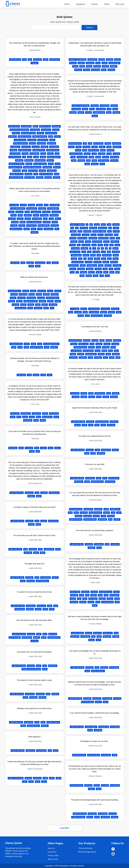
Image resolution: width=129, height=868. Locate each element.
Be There (84, 228)
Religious (88, 516)
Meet (93, 255)
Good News (97, 242)
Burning (28, 778)
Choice (58, 291)
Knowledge (34, 154)
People (116, 637)
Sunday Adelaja (77, 633)
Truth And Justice (16, 177)
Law (57, 154)
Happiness (30, 751)
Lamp (43, 154)
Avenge (31, 205)
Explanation (103, 238)
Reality (84, 397)
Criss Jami (14, 205)
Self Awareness (54, 637)
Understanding (107, 602)
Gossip (57, 137)
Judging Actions (25, 150)
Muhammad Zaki (79, 755)
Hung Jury (41, 143)
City (109, 231)
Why (112, 272)
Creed (11, 212)
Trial (36, 174)
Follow (94, 595)
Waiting (84, 272)
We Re (91, 272)
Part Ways (93, 599)
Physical (76, 397)
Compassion (32, 209)
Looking (116, 154)
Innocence (26, 147)
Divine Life (41, 606)
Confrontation (94, 309)
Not (80, 259)
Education (40, 694)
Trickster (98, 358)
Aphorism (42, 291)
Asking (108, 143)
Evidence (13, 137)
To (77, 272)
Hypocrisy (54, 215)
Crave (39, 294)
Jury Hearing (15, 154)
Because (93, 228)
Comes (116, 231)
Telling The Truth (17, 174)
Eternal (73, 238)
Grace (14, 215)
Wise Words (110, 482)
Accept (26, 291)
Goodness (56, 212)
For (118, 238)
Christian (29, 521)
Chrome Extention (85, 848)
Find (24, 60)
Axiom (50, 291)
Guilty (52, 140)
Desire (13, 298)
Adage (33, 291)
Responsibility (44, 226)
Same (83, 265)
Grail (40, 344)
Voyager (34, 63)
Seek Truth (33, 171)
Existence (29, 493)
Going (88, 242)
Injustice (12, 219)
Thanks (98, 269)
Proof (57, 164)
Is (106, 248)
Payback (47, 222)
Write (96, 276)
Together (83, 358)
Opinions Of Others (17, 164)
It (110, 248)
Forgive (74, 242)
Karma (28, 219)
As (72, 228)
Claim (78, 147)
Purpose (78, 70)
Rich (87, 453)
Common (29, 448)
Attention (88, 785)
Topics (107, 4)
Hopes (89, 66)
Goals (105, 63)
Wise (43, 553)
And (109, 225)
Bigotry (39, 205)
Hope (58, 778)
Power (92, 640)
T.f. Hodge (75, 309)
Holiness (28, 215)
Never (74, 259)
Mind (39, 417)
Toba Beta (15, 263)
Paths (116, 259)
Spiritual (81, 269)
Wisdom (34, 232)
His (111, 245)
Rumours (17, 171)
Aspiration (117, 143)
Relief (98, 157)
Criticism (16, 133)
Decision (55, 294)
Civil (46, 205)
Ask (26, 549)
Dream (117, 60)
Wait (117, 602)
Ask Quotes (98, 143)
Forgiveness (36, 212)
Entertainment (51, 133)
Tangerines (52, 171)
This (72, 272)
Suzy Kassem (14, 126)
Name (116, 255)
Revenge (55, 226)
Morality (15, 222)
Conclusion (76, 235)
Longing (102, 154)
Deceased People (28, 133)
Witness (40, 177)
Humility (84, 248)
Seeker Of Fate (36, 347)
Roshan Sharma (76, 785)
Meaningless (76, 255)
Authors (95, 4)
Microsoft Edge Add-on (87, 852)
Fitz (87, 595)
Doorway (19, 212)
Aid (85, 143)
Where (99, 272)
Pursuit (88, 112)
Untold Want (55, 60)
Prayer (31, 524)
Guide (78, 150)
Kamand (41, 298)
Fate (82, 595)
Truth (57, 174)
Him (106, 245)
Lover (98, 351)
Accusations (26, 126)
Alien (21, 448)
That (105, 269)
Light (30, 157)
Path (85, 312)
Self (88, 161)
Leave (73, 599)
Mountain (107, 637)
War (57, 229)
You (52, 308)
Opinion (50, 160)
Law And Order (15, 157)
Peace (55, 222)
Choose (14, 294)
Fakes (85, 109)
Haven (73, 245)
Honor (36, 215)
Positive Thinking (78, 817)
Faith (33, 344)
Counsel (86, 235)
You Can (34, 641)
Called (116, 228)
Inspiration (29, 722)
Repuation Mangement (32, 167)
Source (73, 269)
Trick (90, 358)
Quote (23, 305)
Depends (98, 509)
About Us (51, 848)
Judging (13, 150)
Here (100, 245)
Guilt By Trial (43, 140)
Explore (81, 63)
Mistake (116, 393)
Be (77, 228)
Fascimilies (101, 109)
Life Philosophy (88, 702)
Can (80, 231)
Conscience (46, 130)
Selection (53, 305)
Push (31, 782)
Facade (74, 344)
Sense (58, 448)
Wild (118, 358)
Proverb (16, 305)
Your (107, 276)
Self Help (28, 553)
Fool (92, 344)
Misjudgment (40, 160)
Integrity (44, 147)
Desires (114, 106)
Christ (27, 344)
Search (55, 263)
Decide (46, 294)
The (111, 269)
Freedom (46, 212)
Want (46, 308)
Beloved (87, 341)
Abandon (85, 592)
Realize (102, 599)
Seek (46, 60)
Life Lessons (114, 478)
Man (43, 722)
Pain (85, 599)
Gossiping (32, 140)
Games (107, 344)
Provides (97, 262)
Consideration (53, 209)
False (92, 109)
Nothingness (54, 493)
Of (85, 259)
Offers (97, 259)
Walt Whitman (15, 60)
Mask (104, 351)
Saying (31, 305)
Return (110, 599)
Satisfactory (92, 265)
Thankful (108, 316)
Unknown (38, 308)
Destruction (108, 633)
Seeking (111, 70)
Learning (117, 699)
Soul (87, 316)
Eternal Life (82, 238)
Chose (32, 294)
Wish (102, 164)
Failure (84, 393)
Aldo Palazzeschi (17, 493)
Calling (102, 60)
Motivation (53, 666)
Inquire (44, 521)
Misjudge (19, 160)
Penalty (14, 226)
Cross (94, 235)
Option (50, 301)
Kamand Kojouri (15, 291)
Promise (89, 262)
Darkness (37, 778)
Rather (106, 262)
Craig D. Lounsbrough (78, 60)
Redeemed (106, 450)
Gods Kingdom (91, 727)
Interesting (31, 298)
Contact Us (52, 852)
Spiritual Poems (76, 519)
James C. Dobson (77, 225)
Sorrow (91, 602)
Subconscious (97, 316)
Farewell (74, 595)
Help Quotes (94, 150)
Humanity (44, 215)
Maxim (19, 301)
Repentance (73, 265)
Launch (105, 66)
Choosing (23, 294)
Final (112, 238)
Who (106, 272)
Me (109, 252)
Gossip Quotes (20, 140)
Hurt (106, 595)
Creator (56, 130)
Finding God (100, 393)
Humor (36, 375)
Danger (89, 633)
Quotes (104, 312)
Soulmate (73, 358)
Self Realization (42, 581)
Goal (98, 63)
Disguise (117, 341)
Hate (20, 215)
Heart (25, 417)
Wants (95, 116)
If (99, 248)
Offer (90, 259)
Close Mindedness (18, 209)
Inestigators (15, 147)
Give (71, 312)
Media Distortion (54, 157)
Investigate (54, 147)
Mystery (42, 301)
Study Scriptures (98, 671)
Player (73, 354)
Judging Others (39, 150)
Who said (120, 4)
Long (94, 154)
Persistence (94, 312)
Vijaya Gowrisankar (16, 778)
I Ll (94, 248)
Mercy (58, 219)
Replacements (99, 112)
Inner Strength (15, 637)
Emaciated (76, 109)
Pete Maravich (78, 262)
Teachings (28, 420)
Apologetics (26, 414)
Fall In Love (83, 344)
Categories (80, 4)
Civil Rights (35, 130)
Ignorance (52, 143)
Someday (117, 265)
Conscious (105, 309)
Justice (25, 154)
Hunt (76, 513)
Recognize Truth (15, 167)
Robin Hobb (75, 592)
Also (103, 225)
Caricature (36, 414)
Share (81, 316)
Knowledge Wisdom (51, 344)
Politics (29, 164)
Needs (81, 112)
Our (109, 259)
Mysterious (107, 255)
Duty (27, 212)
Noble (23, 222)
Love (51, 219)
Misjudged (29, 160)
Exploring (90, 63)
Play (116, 351)
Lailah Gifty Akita (17, 521)
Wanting (95, 164)
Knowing (105, 785)
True (105, 358)
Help (85, 150)
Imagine (30, 263)
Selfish (106, 397)
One (110, 351)
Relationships (91, 354)
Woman (48, 177)
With (82, 276)
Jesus (32, 417)
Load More (64, 828)
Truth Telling (30, 177)
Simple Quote (21, 308)
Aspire (71, 147)
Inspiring (104, 668)
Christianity (54, 414)
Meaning (116, 252)
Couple (95, 341)
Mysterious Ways (31, 301)
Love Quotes (82, 157)
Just (84, 252)
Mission (114, 66)
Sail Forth (38, 60)
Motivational (20, 609)
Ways (36, 553)
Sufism (117, 519)
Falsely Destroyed (40, 137)
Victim (43, 420)
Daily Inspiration (102, 422)
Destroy (40, 133)
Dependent (88, 509)
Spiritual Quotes (90, 519)
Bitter (35, 126)
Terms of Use (53, 859)
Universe (114, 161)
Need (91, 157)
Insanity (44, 493)
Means (86, 255)
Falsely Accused (24, 137)
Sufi (110, 519)
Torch (44, 782)
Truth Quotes (104, 161)
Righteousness (16, 229)
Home (67, 4)
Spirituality (102, 519)
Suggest (90, 269)
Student (115, 817)
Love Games (76, 351)
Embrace (109, 235)
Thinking (28, 174)
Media (43, 157)
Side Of (108, 265)
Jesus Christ (75, 252)
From (81, 242)
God (51, 137)
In (102, 248)
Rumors (57, 167)
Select (45, 305)
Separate (74, 602)
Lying (36, 157)
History (32, 143)
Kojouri (12, 301)
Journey (97, 66)
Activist (23, 205)
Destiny (110, 60)
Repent (115, 450)
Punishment (31, 226)
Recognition (47, 417)
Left (79, 599)
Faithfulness (115, 509)
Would (89, 276)
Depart (77, 425)
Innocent (36, 147)
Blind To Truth (45, 126)
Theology (33, 697)
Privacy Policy (53, 856)
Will (117, 272)
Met (99, 255)
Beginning (103, 228)
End (116, 235)
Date (102, 341)
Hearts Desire (114, 63)
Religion (31, 496)
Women (56, 177)
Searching (96, 70)
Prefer (58, 301)
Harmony (21, 298)
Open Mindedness (34, 222)
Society (42, 171)
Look (109, 154)
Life (30, 60)
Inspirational (40, 263)
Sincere (83, 602)
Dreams (73, 63)
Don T (101, 235)
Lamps (50, 154)
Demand (86, 147)
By (110, 228)
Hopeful (73, 112)
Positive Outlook (53, 722)
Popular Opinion (40, 164)
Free (105, 478)
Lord (103, 252)
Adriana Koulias (16, 344)
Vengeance (49, 229)
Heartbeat (86, 245)
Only (104, 259)
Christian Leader (99, 231)
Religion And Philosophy (31, 669)
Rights (27, 229)
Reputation (47, 167)
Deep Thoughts (94, 755)
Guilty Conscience (21, 143)
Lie (24, 157)
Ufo (38, 451)
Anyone (116, 225)
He (79, 245)
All (91, 225)
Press (51, 164)
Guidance (117, 147)
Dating (109, 341)
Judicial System (53, 150)
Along (97, 225)
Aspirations (92, 60)
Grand (106, 242)
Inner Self (53, 634)
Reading (114, 262)
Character (56, 126)
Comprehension (106, 592)
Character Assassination (19, 130)
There (117, 269)
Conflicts (42, 209)
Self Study (105, 817)
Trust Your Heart (46, 174)
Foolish (99, 344)
